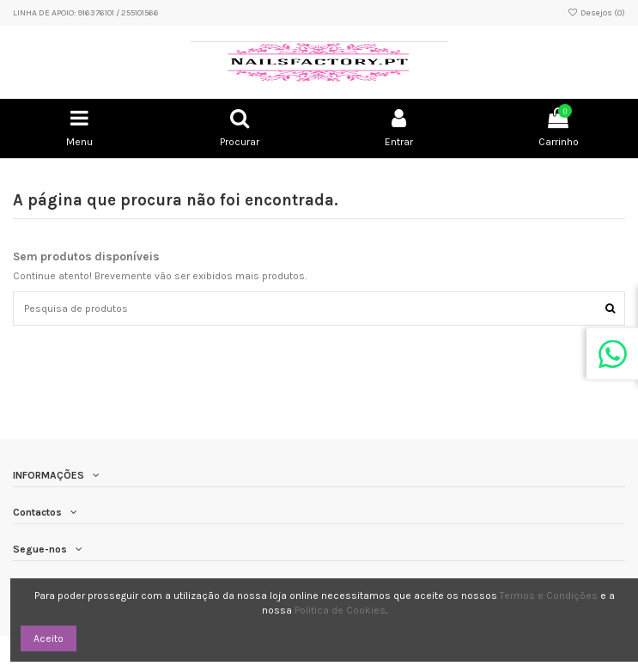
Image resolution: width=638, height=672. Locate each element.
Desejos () (596, 13)
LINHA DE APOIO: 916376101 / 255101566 (86, 13)
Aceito (49, 638)
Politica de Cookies (340, 610)
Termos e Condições (549, 596)
